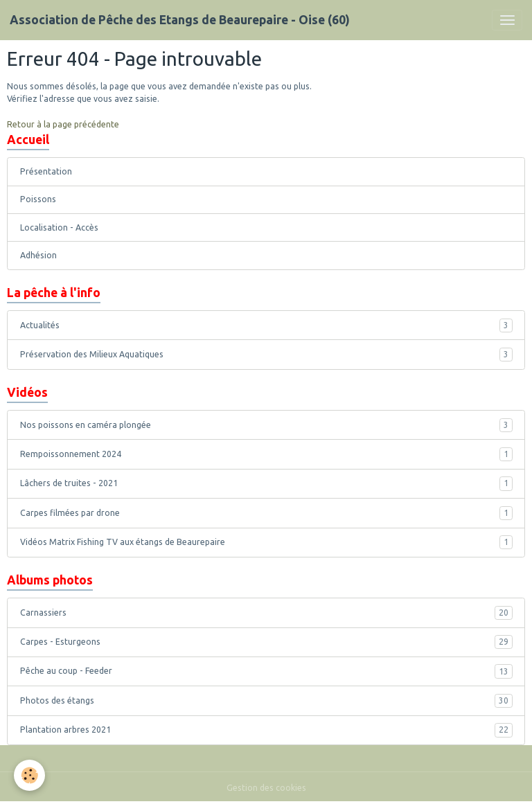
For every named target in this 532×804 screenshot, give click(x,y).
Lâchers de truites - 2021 (266, 483)
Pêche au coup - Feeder (266, 671)
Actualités (266, 325)
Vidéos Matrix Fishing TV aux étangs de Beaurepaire (266, 542)
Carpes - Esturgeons (266, 642)
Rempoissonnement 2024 (266, 454)
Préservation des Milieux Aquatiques (266, 355)
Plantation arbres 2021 (266, 730)
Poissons (38, 199)
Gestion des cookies (266, 788)
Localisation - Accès (59, 227)
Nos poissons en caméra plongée (266, 425)
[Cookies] (29, 775)
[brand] (180, 20)
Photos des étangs (266, 701)
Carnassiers (266, 613)
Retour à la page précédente (63, 124)
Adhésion (38, 255)
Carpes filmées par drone (266, 513)
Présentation (46, 171)
